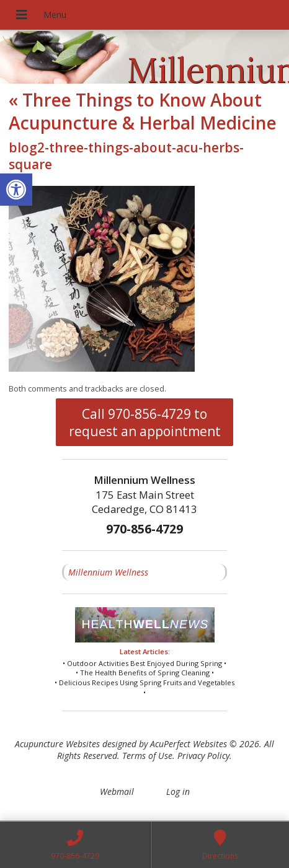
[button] (16, 190)
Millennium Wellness (108, 572)
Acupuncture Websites (57, 744)
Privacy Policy (203, 756)
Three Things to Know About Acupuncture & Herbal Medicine (143, 111)
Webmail (117, 791)
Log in (178, 791)
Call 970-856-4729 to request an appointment (145, 423)
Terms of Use (147, 756)
